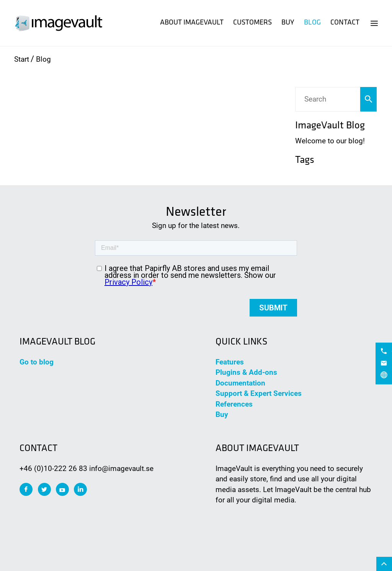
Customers (252, 23)
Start (22, 59)
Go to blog (37, 362)
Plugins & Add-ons (246, 372)
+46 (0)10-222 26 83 (53, 468)
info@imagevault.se (121, 468)
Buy (288, 23)
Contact (345, 23)
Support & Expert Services (259, 393)
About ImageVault (192, 23)
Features (230, 362)
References (234, 404)
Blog (312, 23)
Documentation (240, 383)
